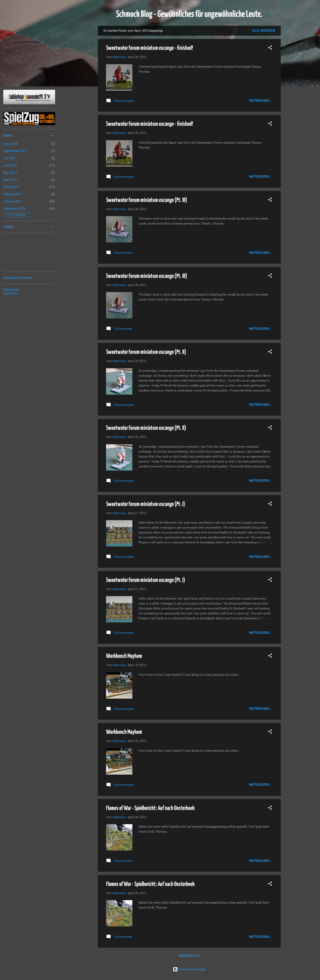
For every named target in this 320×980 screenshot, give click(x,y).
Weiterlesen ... (261, 101)
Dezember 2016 (15, 209)
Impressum (11, 290)
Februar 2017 (13, 194)
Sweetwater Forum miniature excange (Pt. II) (146, 352)
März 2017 (11, 187)
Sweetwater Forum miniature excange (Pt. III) (147, 200)
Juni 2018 (11, 144)
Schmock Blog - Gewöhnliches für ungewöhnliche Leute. (189, 14)
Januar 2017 (13, 201)
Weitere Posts (189, 956)
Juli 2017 (10, 158)
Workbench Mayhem (124, 656)
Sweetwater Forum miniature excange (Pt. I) (146, 504)
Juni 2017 (11, 165)
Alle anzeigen (263, 31)
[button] (270, 48)
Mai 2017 (10, 173)
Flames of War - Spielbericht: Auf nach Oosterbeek (150, 808)
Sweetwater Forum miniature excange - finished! (150, 48)
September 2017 (15, 151)
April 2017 (11, 180)
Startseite (10, 293)
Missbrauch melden (18, 278)
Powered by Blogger (189, 969)
